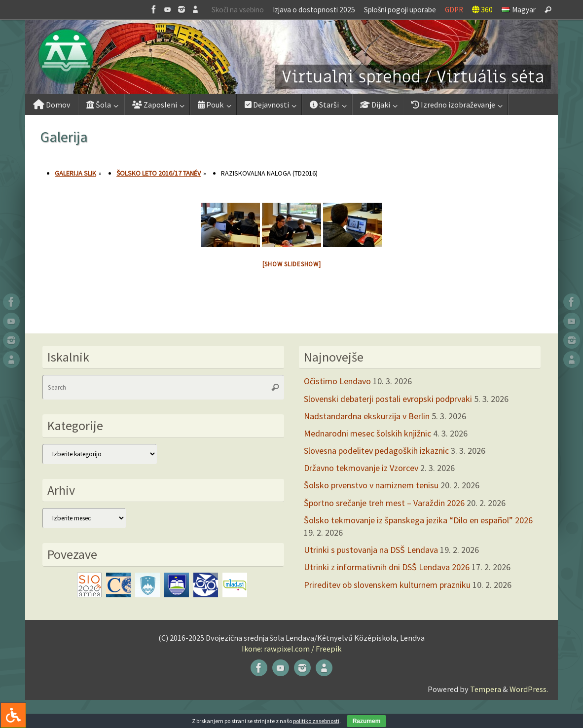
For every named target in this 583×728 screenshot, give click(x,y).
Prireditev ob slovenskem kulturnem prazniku (387, 585)
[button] (291, 57)
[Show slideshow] (292, 264)
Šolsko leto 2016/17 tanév (159, 173)
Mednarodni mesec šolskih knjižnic (367, 433)
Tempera (486, 689)
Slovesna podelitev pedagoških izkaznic (376, 451)
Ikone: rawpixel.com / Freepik (291, 649)
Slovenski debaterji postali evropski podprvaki (388, 399)
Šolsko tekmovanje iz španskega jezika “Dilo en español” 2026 (418, 520)
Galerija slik (75, 173)
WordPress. (529, 689)
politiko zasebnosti (316, 721)
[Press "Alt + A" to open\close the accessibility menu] (13, 715)
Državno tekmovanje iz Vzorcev (361, 468)
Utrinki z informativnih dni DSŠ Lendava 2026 (387, 567)
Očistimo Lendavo (337, 381)
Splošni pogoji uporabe (400, 10)
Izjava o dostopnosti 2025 (314, 10)
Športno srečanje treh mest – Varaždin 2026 (384, 503)
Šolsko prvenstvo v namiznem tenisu (371, 485)
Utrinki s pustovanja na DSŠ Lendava (371, 550)
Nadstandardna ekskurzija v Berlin (367, 416)
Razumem (367, 721)
